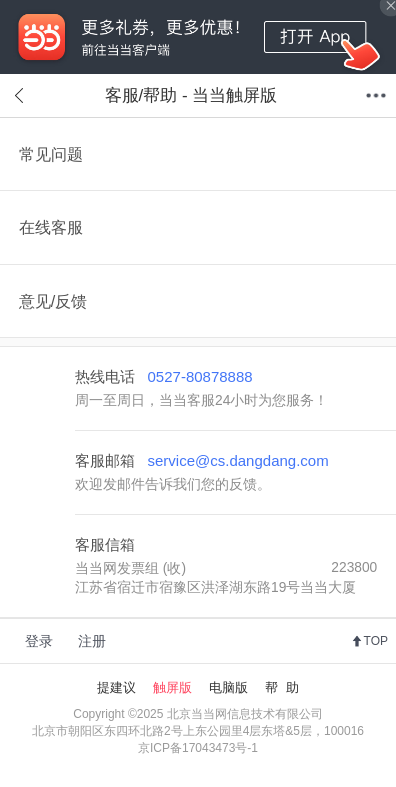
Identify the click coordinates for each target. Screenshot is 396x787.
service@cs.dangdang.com (238, 460)
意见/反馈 (53, 301)
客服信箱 (105, 544)
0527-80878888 (200, 376)
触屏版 (172, 687)
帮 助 (281, 687)
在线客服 (51, 227)
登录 (39, 641)
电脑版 (228, 687)
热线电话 (164, 376)
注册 (92, 641)
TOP (376, 641)
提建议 (116, 687)
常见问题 (51, 154)
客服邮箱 (202, 460)
